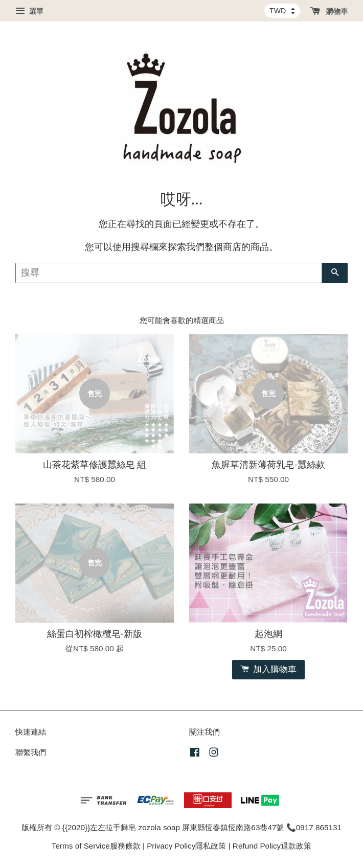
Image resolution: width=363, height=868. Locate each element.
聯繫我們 (31, 752)
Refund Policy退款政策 (272, 846)
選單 (29, 11)
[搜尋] (169, 273)
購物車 (329, 11)
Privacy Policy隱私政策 (186, 846)
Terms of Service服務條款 (96, 846)
